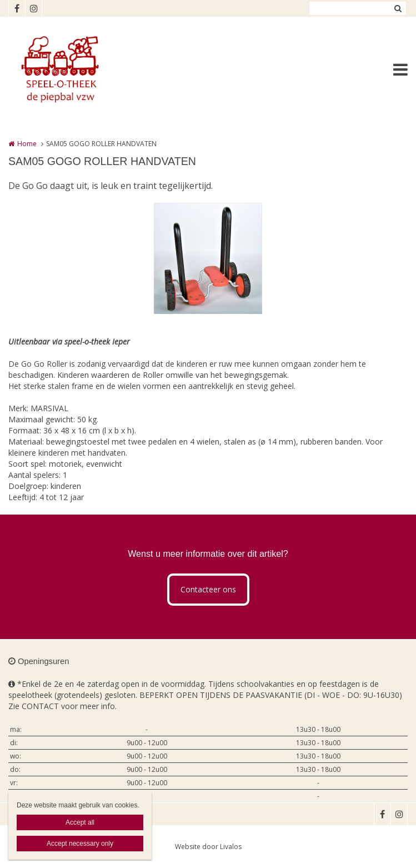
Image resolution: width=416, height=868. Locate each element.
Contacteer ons (208, 589)
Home (27, 144)
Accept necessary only (80, 844)
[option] (208, 258)
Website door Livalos (208, 847)
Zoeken (398, 8)
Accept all (80, 822)
